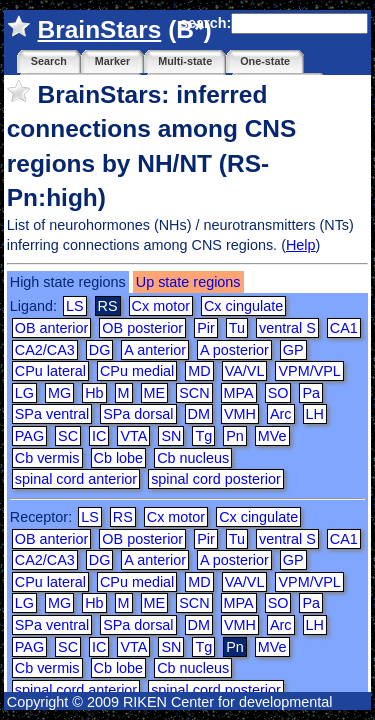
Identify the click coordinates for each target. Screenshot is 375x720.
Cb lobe (119, 458)
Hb (94, 393)
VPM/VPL (309, 371)
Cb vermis (47, 458)
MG (59, 393)
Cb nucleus (193, 458)
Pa (311, 393)
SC (68, 436)
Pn (235, 436)
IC (99, 436)
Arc (281, 414)
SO (278, 393)
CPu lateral (50, 371)
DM (199, 414)
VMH (240, 414)
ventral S (287, 328)
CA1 (344, 328)
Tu (237, 328)
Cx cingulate (243, 306)
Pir (206, 328)
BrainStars (100, 29)
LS (75, 306)
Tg (203, 436)
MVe (272, 436)
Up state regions (188, 282)
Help (301, 245)
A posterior (234, 350)
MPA (239, 393)
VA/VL (245, 371)
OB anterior (52, 328)
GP (293, 350)
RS (123, 517)
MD (199, 371)
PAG (29, 436)
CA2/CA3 (45, 350)
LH (315, 414)
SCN (194, 393)
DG (100, 350)
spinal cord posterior (216, 479)
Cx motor (161, 306)
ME (155, 393)
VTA (133, 436)
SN (171, 436)
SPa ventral (52, 414)
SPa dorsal (138, 414)
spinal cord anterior (76, 479)
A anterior (155, 350)
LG (24, 393)
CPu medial (137, 371)
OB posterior (142, 328)
